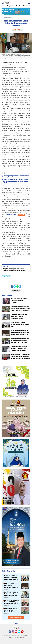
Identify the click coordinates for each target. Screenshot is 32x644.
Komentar (16, 290)
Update (22, 215)
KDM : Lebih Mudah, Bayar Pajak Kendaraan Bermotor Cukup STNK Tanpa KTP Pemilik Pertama (11, 586)
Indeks (18, 6)
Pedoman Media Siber (22, 636)
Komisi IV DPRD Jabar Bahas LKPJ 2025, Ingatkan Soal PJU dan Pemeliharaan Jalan (12, 602)
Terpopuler (11, 6)
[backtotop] (16, 624)
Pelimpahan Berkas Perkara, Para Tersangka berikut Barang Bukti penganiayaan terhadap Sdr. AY (11, 610)
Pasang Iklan (12, 636)
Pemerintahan (7, 277)
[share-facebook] (12, 287)
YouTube (23, 633)
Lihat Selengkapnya (16, 617)
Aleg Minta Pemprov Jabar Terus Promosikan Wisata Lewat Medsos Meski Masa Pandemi (14, 270)
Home (3, 6)
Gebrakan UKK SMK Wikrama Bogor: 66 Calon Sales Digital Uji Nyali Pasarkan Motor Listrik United (11, 578)
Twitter (20, 633)
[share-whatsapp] (17, 287)
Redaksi (6, 636)
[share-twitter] (15, 287)
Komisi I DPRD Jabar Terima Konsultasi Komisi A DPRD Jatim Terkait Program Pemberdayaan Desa (11, 594)
